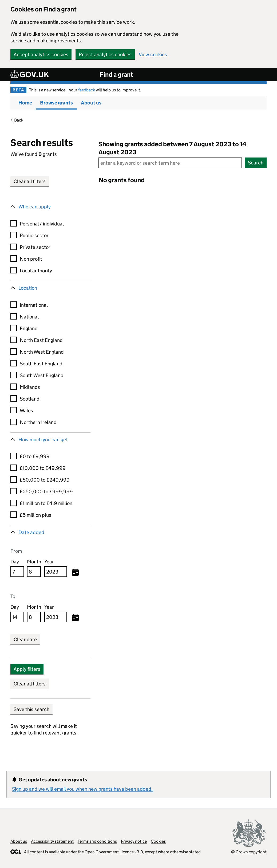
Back (19, 120)
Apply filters (27, 669)
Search (256, 163)
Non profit (31, 259)
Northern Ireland (38, 422)
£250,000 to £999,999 (46, 492)
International (34, 305)
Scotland (30, 399)
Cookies (158, 841)
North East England (41, 340)
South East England (41, 364)
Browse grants (56, 103)
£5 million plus (35, 515)
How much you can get (43, 440)
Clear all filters (30, 181)
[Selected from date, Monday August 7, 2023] (75, 573)
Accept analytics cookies (41, 54)
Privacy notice (134, 841)
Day (15, 562)
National (29, 317)
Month (34, 562)
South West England (42, 375)
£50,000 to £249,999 (45, 480)
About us (91, 103)
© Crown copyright (249, 852)
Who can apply (35, 207)
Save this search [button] (31, 709)
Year (49, 562)
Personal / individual (42, 224)
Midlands (30, 387)
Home (25, 103)
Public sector (34, 235)
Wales (26, 411)
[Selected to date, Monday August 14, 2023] (75, 618)
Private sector (35, 247)
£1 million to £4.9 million (46, 503)
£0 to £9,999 (35, 456)
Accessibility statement (52, 841)
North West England (42, 352)
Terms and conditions (97, 841)
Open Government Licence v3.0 (114, 852)
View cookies (153, 54)
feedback (87, 90)
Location (28, 288)
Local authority (36, 271)
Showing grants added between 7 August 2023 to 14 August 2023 (173, 148)
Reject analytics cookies (105, 54)
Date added (31, 532)
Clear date (25, 639)
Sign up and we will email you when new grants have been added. (82, 789)
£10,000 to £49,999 (43, 468)
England (29, 328)
